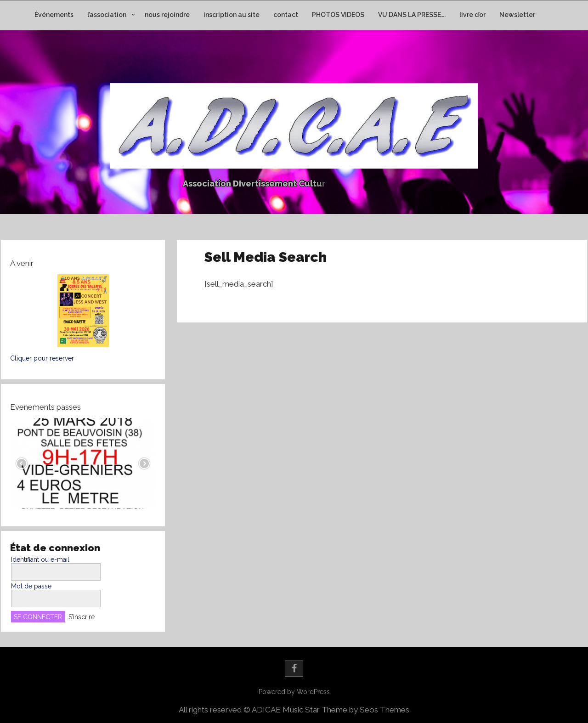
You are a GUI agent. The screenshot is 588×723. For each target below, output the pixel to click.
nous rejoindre (167, 15)
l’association (107, 15)
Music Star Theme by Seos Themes (346, 710)
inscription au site (232, 15)
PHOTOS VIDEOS (338, 15)
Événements (54, 15)
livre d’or (472, 15)
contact (286, 15)
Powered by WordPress (294, 692)
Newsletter (517, 15)
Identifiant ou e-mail (40, 559)
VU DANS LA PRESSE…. (412, 15)
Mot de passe (31, 586)
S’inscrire (82, 617)
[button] (83, 311)
